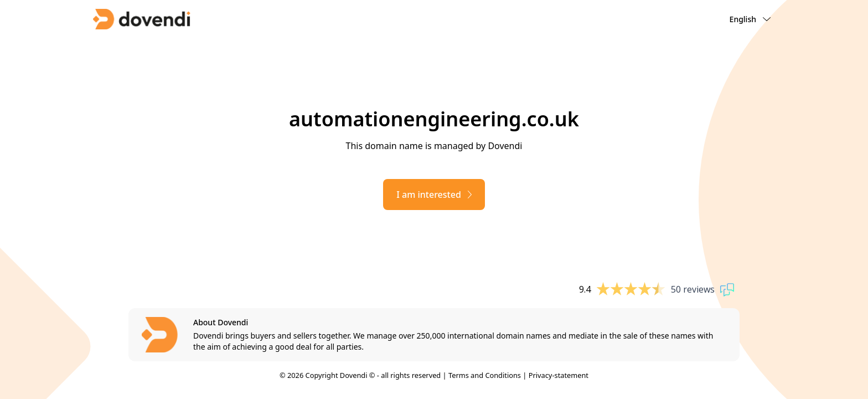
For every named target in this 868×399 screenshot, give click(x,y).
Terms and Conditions (485, 375)
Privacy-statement (559, 375)
